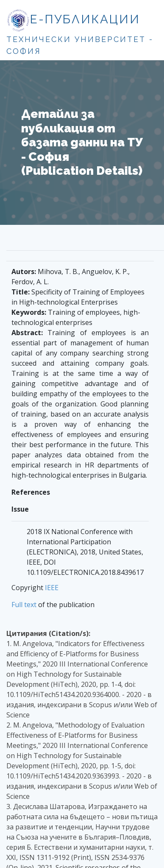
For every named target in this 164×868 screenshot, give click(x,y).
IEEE (52, 588)
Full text (24, 605)
